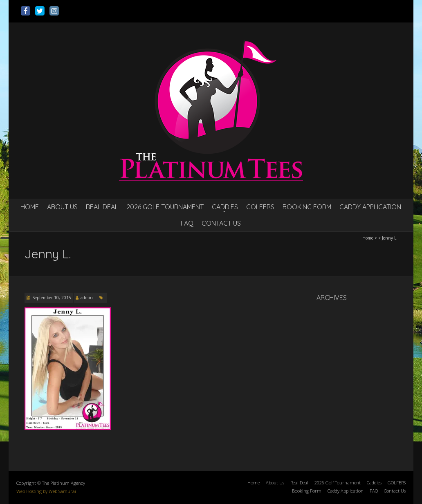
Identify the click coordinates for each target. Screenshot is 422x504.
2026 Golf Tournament (165, 207)
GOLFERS (260, 207)
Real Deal (102, 207)
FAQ (187, 223)
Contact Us (221, 223)
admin (87, 298)
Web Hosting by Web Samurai (46, 491)
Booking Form (307, 207)
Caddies (225, 207)
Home (30, 207)
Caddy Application (370, 207)
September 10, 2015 (52, 298)
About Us (62, 207)
